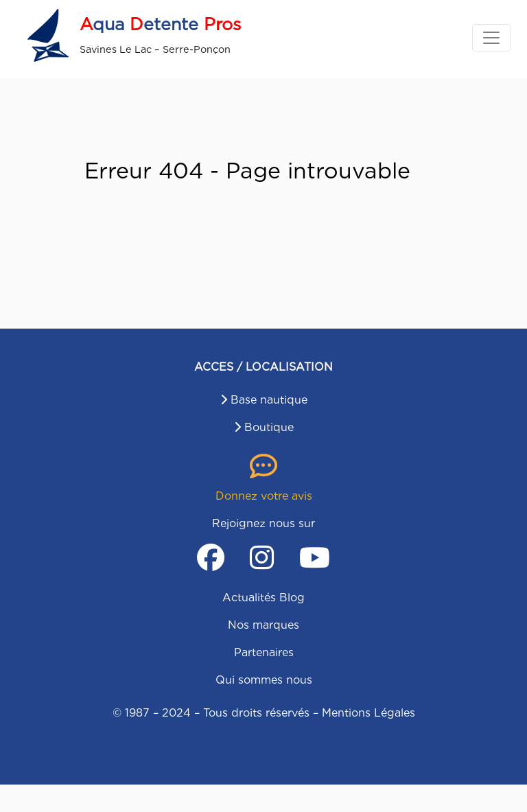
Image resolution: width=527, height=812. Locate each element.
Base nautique (269, 400)
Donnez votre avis (264, 496)
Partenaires (264, 652)
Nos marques (263, 625)
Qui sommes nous (264, 680)
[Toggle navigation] (491, 38)
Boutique (269, 427)
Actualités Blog (263, 598)
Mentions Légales (368, 713)
